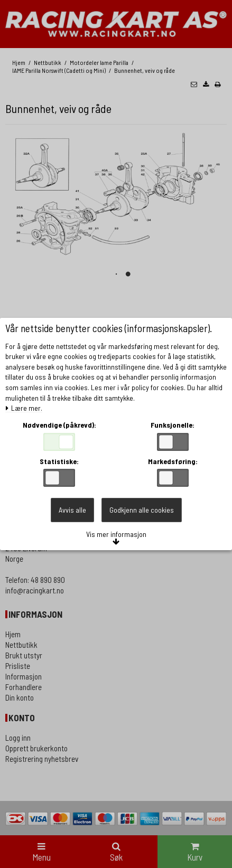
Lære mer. (24, 408)
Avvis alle (72, 510)
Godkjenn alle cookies (142, 510)
